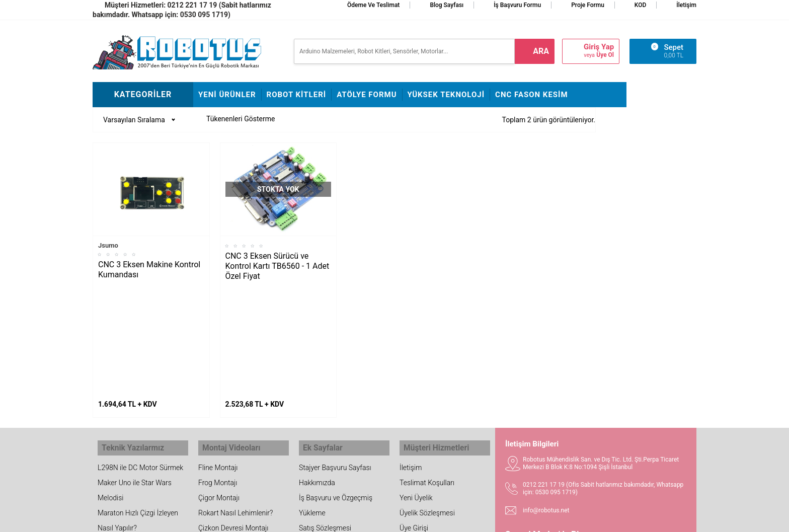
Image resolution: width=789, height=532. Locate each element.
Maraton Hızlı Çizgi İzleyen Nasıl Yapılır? (138, 402)
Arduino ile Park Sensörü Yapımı (135, 432)
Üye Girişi (414, 410)
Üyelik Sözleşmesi (427, 395)
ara (541, 51)
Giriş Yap (599, 47)
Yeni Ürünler (227, 95)
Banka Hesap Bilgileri (331, 425)
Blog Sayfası (447, 5)
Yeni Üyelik (416, 379)
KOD (641, 5)
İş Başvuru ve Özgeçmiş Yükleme (336, 387)
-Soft (345, 519)
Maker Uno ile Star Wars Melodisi (135, 372)
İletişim (686, 5)
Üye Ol (605, 55)
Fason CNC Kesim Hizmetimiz (327, 447)
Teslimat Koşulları (427, 364)
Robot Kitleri (297, 95)
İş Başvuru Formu (517, 5)
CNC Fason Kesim (532, 95)
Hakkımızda (317, 364)
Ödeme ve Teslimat (373, 5)
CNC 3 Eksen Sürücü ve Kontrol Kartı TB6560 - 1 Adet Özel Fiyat (278, 266)
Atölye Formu (367, 95)
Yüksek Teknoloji (446, 95)
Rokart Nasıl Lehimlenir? (235, 395)
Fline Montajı (218, 349)
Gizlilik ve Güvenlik (428, 440)
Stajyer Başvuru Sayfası (335, 349)
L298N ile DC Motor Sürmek (140, 349)
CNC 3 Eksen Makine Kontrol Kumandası (149, 270)
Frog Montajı (218, 364)
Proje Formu (588, 5)
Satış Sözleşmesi (325, 410)
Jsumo (108, 245)
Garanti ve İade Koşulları (437, 425)
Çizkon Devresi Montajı (233, 410)
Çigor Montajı (219, 379)
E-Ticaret (366, 519)
